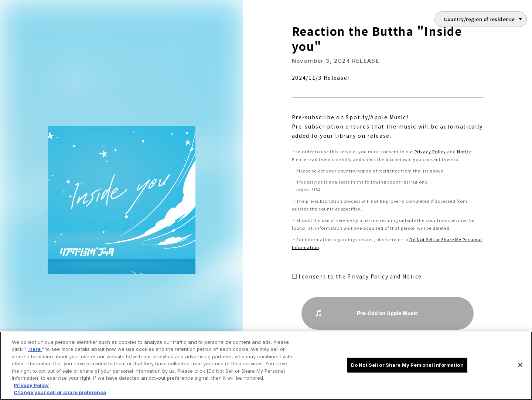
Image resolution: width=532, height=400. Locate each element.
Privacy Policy (430, 151)
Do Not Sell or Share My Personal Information (407, 365)
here (35, 349)
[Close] (520, 365)
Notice (464, 151)
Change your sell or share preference (60, 392)
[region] (266, 366)
